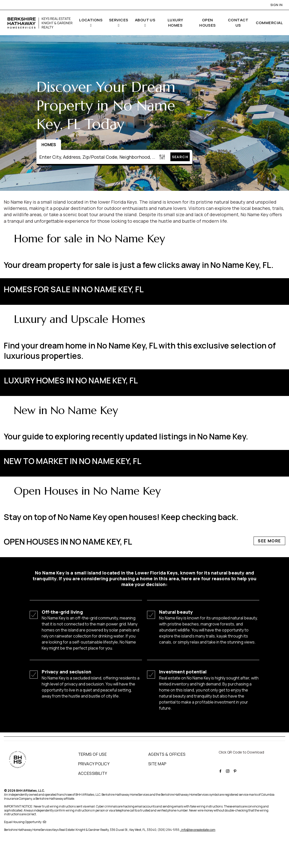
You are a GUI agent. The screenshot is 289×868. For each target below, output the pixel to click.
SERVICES (119, 20)
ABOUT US (145, 20)
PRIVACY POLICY (94, 764)
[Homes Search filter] (162, 157)
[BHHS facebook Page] (221, 770)
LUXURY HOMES (175, 23)
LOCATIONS (91, 20)
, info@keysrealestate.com (198, 830)
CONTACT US (238, 23)
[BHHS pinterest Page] (236, 770)
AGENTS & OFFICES (167, 754)
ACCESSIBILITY (93, 773)
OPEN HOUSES (208, 23)
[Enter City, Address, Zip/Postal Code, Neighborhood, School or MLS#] (97, 157)
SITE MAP (157, 764)
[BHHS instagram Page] (228, 770)
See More (269, 289)
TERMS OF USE (93, 754)
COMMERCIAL (269, 23)
